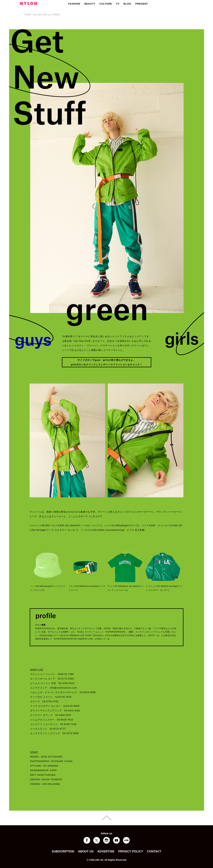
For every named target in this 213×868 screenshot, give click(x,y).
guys (98, 360)
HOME (28, 15)
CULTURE (106, 4)
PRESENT (142, 4)
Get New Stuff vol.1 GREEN (47, 15)
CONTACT (154, 851)
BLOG (127, 4)
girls (106, 360)
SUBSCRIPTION (63, 851)
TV (118, 4)
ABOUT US (86, 851)
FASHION (74, 4)
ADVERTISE (106, 851)
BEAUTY (90, 4)
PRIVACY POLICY (131, 851)
